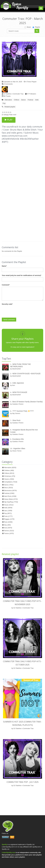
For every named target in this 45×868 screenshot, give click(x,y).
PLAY (9, 120)
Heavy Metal (11, 499)
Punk (8, 516)
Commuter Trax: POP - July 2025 (23, 782)
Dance (23, 100)
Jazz (8, 511)
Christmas (9, 476)
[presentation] (20, 311)
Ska (7, 525)
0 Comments (7, 84)
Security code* (7, 304)
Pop (4, 103)
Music (28, 27)
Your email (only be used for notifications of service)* (21, 275)
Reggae (9, 519)
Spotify (4, 844)
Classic (9, 479)
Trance (9, 533)
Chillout (16, 100)
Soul (8, 528)
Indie (37, 100)
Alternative (8, 100)
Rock (8, 522)
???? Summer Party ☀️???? (23, 411)
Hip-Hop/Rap (11, 502)
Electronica (10, 490)
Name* (4, 266)
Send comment (9, 320)
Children (9, 470)
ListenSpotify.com (9, 852)
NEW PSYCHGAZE (20, 392)
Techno (9, 531)
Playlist (36, 27)
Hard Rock (10, 496)
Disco (8, 488)
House (9, 505)
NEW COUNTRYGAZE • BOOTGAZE (27, 374)
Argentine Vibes (19, 448)
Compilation (11, 482)
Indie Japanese (18, 383)
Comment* (6, 285)
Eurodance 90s (18, 439)
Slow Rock (16, 420)
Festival (30, 100)
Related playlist (10, 107)
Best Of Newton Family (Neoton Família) (28, 402)
